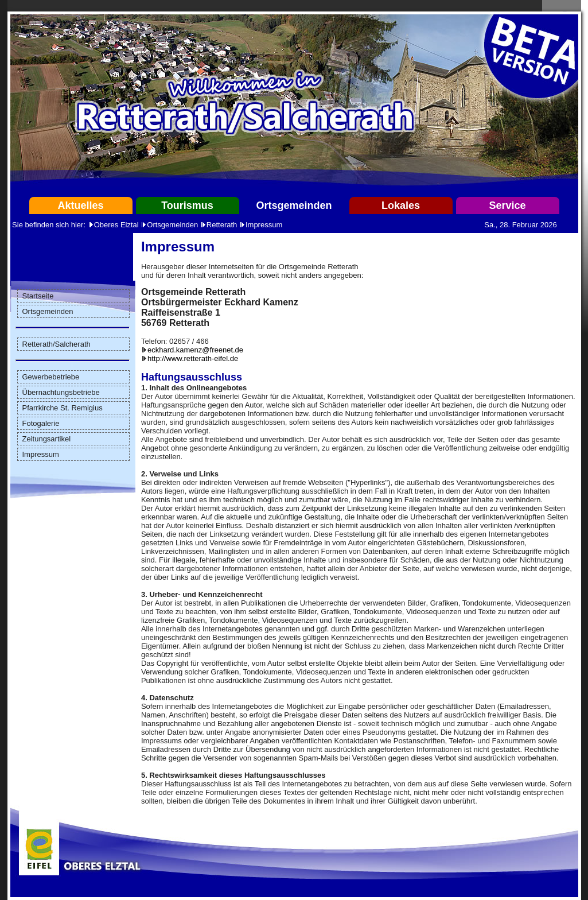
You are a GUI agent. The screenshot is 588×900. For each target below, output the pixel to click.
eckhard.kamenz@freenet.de (195, 350)
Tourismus (187, 205)
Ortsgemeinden (294, 205)
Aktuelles (80, 205)
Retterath (222, 225)
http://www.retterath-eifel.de (193, 358)
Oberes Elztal (116, 225)
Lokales (401, 205)
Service (507, 205)
